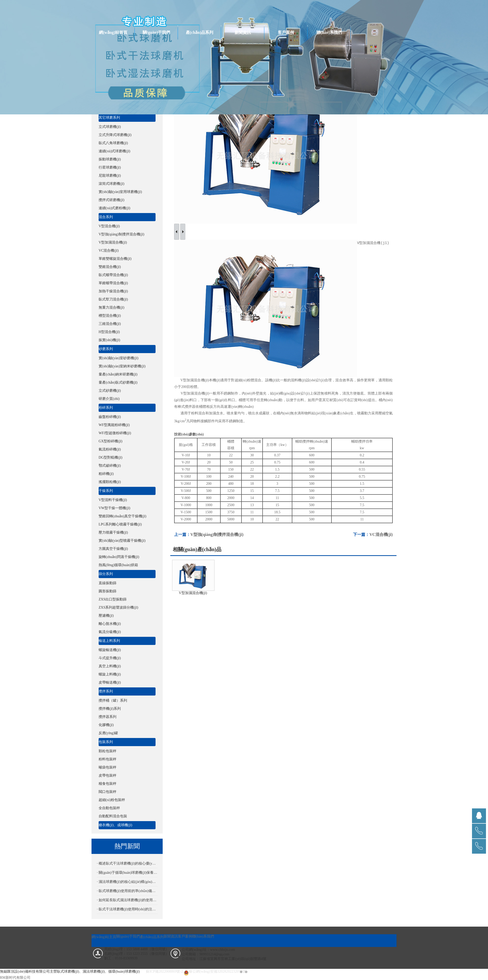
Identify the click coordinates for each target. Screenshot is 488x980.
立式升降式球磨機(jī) (115, 135)
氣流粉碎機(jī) (110, 449)
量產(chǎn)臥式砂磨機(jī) (118, 382)
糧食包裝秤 (108, 784)
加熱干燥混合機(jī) (113, 291)
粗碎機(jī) (106, 474)
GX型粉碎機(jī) (110, 441)
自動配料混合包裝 (113, 816)
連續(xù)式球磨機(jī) (114, 151)
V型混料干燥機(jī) (113, 500)
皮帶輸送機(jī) (110, 682)
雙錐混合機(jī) (110, 267)
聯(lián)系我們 (329, 32)
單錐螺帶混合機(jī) (113, 283)
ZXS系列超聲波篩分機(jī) (118, 607)
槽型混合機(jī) (110, 316)
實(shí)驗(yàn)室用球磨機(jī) (120, 192)
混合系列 (106, 217)
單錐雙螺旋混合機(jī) (115, 259)
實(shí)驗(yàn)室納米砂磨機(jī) (122, 366)
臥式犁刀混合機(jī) (113, 299)
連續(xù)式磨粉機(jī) (114, 208)
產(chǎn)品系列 (200, 32)
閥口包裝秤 (108, 792)
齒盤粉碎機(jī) (110, 417)
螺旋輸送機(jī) (110, 650)
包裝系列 (106, 742)
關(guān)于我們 (156, 32)
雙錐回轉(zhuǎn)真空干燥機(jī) (123, 516)
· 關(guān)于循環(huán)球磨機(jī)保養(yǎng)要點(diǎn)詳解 (127, 873)
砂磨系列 (106, 349)
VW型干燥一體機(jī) (114, 508)
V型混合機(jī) (109, 226)
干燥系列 (106, 491)
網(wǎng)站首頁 (113, 32)
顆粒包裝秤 (108, 751)
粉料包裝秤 (108, 759)
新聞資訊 (243, 32)
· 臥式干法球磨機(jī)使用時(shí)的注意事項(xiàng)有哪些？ (127, 909)
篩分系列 (106, 574)
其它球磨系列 (109, 118)
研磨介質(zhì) (109, 399)
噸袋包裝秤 (108, 767)
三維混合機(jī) (110, 324)
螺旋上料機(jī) (110, 674)
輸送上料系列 (109, 641)
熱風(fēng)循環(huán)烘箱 (118, 565)
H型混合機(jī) (109, 332)
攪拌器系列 (108, 717)
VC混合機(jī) (109, 251)
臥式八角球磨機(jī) (113, 143)
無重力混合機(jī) (111, 307)
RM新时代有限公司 (15, 978)
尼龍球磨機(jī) (110, 176)
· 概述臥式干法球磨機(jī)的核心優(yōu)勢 (127, 863)
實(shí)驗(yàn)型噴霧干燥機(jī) (122, 541)
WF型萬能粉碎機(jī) (114, 425)
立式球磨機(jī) (110, 127)
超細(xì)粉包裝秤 (112, 800)
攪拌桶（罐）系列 (113, 700)
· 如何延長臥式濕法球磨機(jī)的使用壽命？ (127, 900)
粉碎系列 (106, 408)
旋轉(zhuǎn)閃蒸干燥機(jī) (119, 557)
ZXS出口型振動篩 (113, 599)
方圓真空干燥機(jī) (113, 549)
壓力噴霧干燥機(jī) (113, 532)
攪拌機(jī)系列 (110, 709)
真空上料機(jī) (110, 666)
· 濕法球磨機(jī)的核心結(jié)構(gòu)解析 (127, 882)
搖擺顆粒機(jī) (110, 482)
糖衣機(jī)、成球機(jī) (115, 825)
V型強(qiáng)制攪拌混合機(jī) (121, 234)
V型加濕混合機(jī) (113, 242)
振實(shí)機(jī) (109, 340)
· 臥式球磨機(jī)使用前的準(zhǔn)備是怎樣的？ (127, 891)
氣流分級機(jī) (110, 632)
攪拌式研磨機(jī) (111, 200)
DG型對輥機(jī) (110, 457)
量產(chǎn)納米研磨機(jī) (118, 374)
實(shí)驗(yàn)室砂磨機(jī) (118, 358)
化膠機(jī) (106, 725)
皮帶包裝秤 (108, 775)
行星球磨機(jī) (110, 167)
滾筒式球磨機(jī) (111, 184)
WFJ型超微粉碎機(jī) (115, 433)
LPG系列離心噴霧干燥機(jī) (120, 524)
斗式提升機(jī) (110, 658)
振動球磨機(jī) (110, 159)
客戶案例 (286, 32)
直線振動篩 (108, 583)
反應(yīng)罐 (108, 733)
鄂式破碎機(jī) (110, 466)
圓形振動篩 (108, 591)
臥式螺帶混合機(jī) (113, 275)
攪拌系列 (106, 691)
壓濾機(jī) (106, 616)
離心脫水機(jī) (110, 624)
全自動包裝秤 (109, 808)
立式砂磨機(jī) (110, 391)
